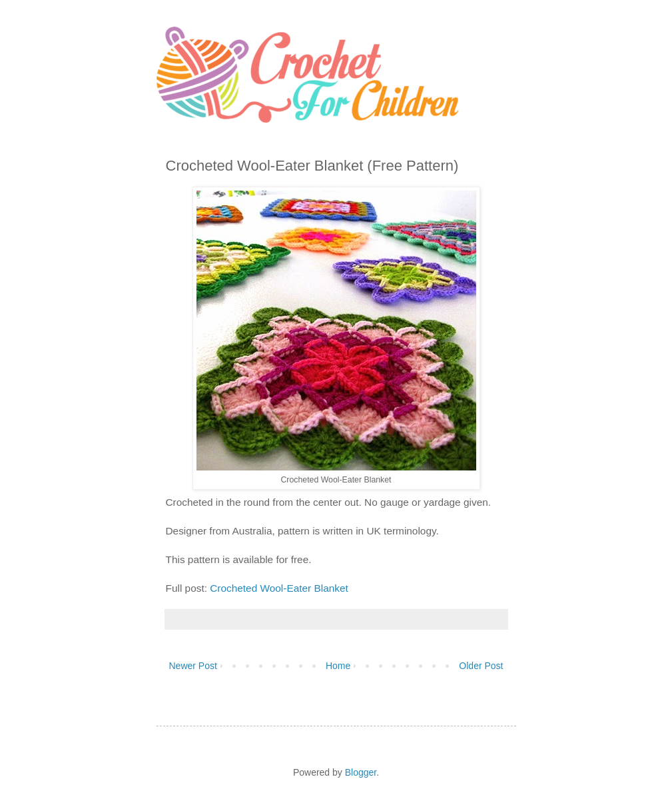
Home (338, 666)
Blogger (361, 772)
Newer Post (193, 666)
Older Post (481, 666)
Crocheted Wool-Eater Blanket (279, 588)
